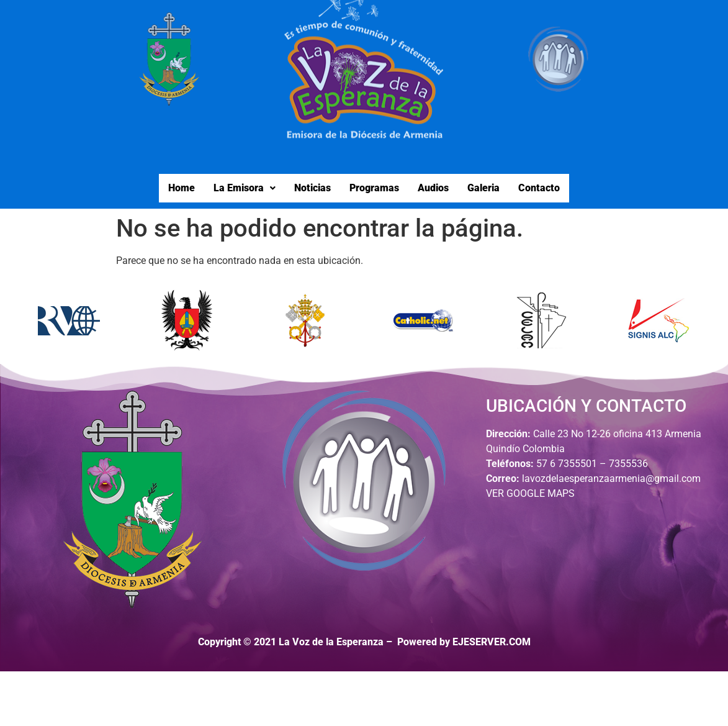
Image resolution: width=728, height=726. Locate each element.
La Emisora (245, 188)
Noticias (312, 188)
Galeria (483, 188)
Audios (433, 188)
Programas (374, 188)
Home (182, 188)
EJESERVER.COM (492, 642)
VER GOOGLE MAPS (530, 493)
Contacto (539, 188)
